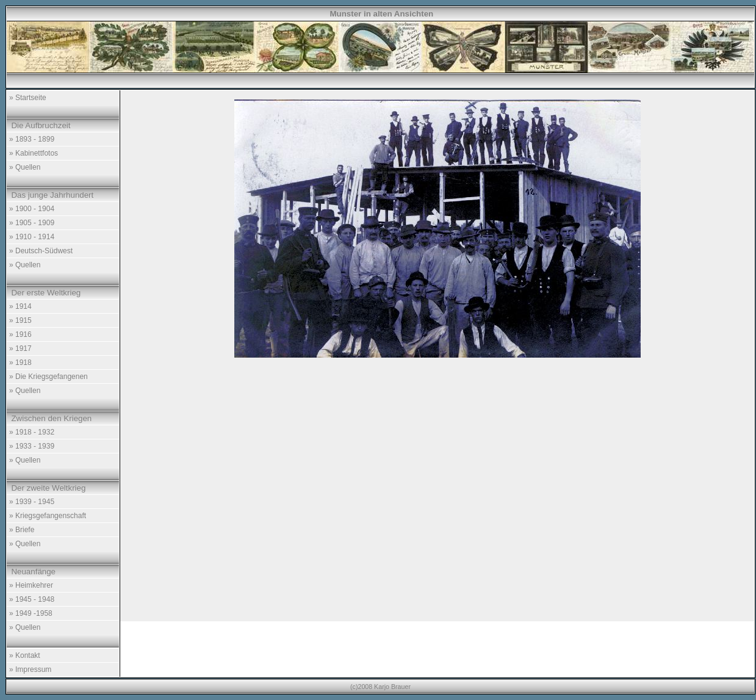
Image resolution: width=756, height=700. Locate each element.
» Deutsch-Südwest (41, 251)
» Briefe (22, 530)
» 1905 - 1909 (32, 223)
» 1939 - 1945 (32, 502)
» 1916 (20, 334)
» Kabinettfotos (34, 153)
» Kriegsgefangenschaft (48, 516)
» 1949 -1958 (31, 613)
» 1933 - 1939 (32, 446)
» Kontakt (25, 655)
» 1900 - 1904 (32, 209)
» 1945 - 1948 (32, 599)
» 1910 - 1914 (32, 237)
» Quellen (25, 167)
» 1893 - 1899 (32, 139)
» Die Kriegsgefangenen (49, 377)
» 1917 (20, 348)
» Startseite (28, 98)
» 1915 (20, 320)
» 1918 (20, 363)
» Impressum (30, 669)
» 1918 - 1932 (32, 432)
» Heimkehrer (31, 585)
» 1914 (20, 306)
